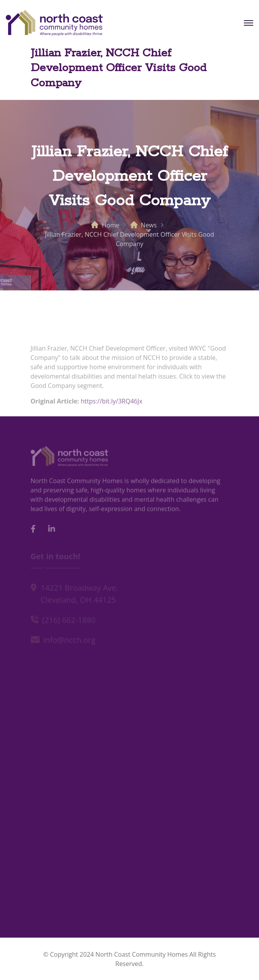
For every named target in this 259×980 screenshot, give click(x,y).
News (149, 225)
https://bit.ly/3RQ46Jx (112, 404)
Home (110, 225)
